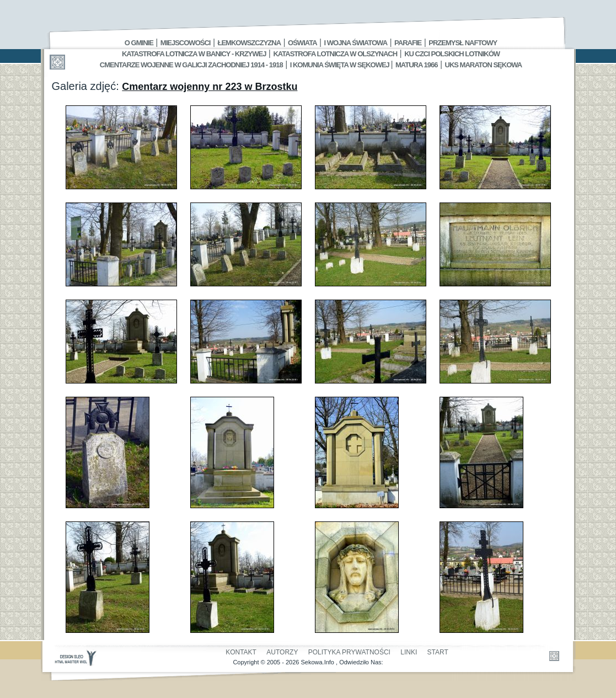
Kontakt (241, 652)
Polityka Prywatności (349, 652)
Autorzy (282, 652)
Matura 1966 (416, 65)
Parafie (408, 43)
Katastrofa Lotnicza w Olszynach (335, 54)
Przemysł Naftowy (463, 43)
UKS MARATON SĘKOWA (484, 65)
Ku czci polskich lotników (452, 54)
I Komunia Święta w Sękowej (341, 65)
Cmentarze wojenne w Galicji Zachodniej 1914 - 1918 (191, 65)
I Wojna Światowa (356, 43)
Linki (409, 652)
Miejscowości (186, 43)
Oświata (302, 43)
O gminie (139, 43)
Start (438, 652)
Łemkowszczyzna (249, 43)
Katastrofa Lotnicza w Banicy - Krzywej (194, 54)
